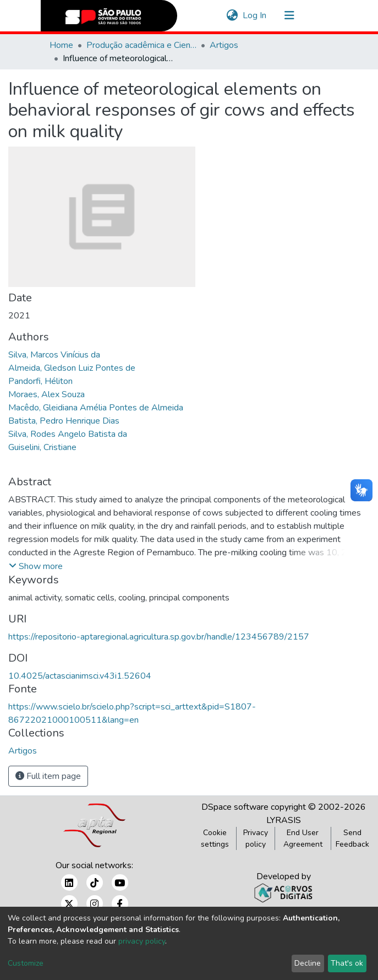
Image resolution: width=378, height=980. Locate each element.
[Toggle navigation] (289, 15)
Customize (26, 963)
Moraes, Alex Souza (46, 394)
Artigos (224, 45)
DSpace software (235, 807)
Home (61, 45)
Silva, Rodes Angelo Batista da (68, 434)
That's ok (347, 963)
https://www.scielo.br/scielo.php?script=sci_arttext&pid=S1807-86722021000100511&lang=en (132, 713)
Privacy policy (256, 838)
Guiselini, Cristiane (42, 447)
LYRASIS (284, 820)
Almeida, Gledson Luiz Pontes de (72, 368)
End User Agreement (303, 838)
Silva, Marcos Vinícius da (54, 355)
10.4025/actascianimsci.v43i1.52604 (80, 676)
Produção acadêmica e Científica (141, 45)
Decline (308, 963)
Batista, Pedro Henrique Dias (64, 421)
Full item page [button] (48, 776)
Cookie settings (215, 838)
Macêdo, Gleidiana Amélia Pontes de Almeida (96, 408)
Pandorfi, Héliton (40, 381)
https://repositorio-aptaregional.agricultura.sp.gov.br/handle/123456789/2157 (159, 637)
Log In (255, 15)
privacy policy (142, 941)
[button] (232, 15)
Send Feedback (352, 838)
